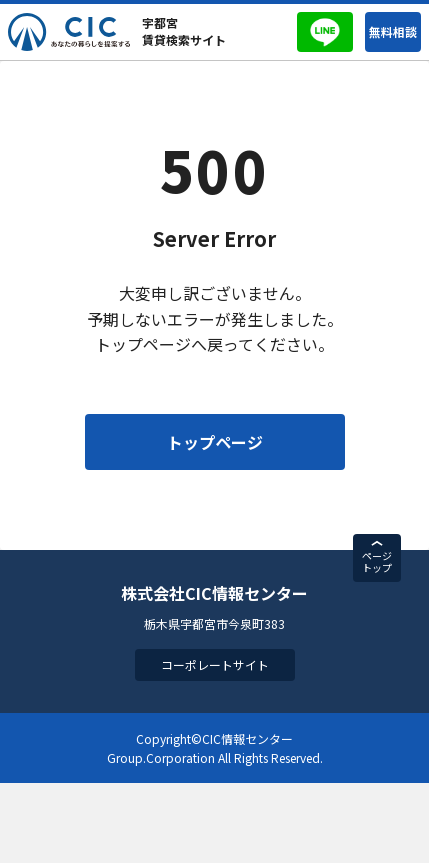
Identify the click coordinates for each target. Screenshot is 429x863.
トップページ (215, 442)
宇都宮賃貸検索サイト (184, 31)
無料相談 (393, 31)
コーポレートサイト (215, 664)
